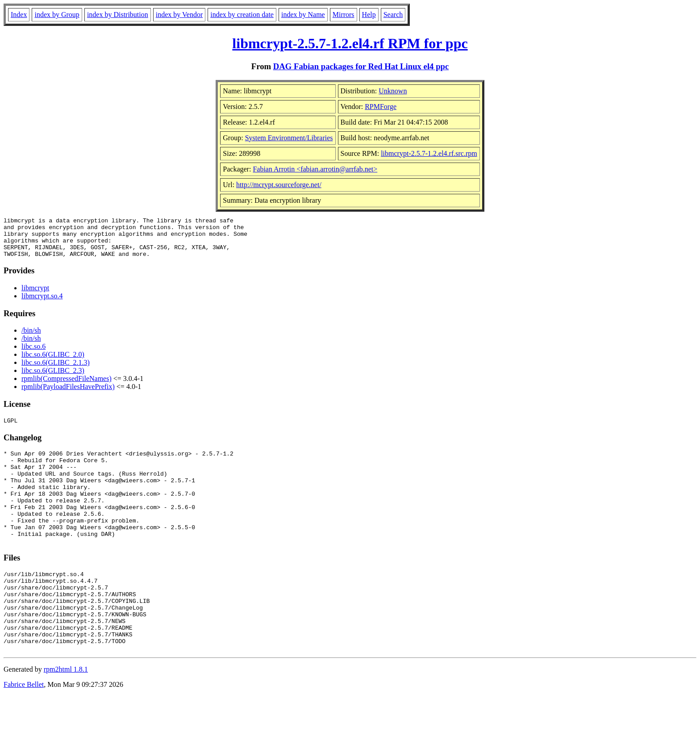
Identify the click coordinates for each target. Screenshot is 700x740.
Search (393, 15)
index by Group (57, 15)
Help (369, 15)
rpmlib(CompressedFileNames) (67, 387)
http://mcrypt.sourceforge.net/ (279, 185)
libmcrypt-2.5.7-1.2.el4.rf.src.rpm (429, 153)
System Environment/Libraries (289, 138)
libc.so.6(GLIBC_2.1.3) (56, 370)
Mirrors (344, 15)
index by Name (303, 15)
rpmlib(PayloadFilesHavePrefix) (68, 395)
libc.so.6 (33, 354)
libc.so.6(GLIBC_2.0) (53, 362)
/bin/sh (31, 338)
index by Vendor (179, 15)
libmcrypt (35, 296)
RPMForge (381, 107)
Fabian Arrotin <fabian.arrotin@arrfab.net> (315, 169)
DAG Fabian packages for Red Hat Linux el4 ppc (361, 66)
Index (19, 15)
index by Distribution (118, 15)
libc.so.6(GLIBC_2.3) (53, 378)
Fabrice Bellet (24, 729)
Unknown (393, 91)
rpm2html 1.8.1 (66, 713)
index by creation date (242, 15)
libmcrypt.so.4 (42, 304)
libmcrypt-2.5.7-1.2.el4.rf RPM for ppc (350, 43)
